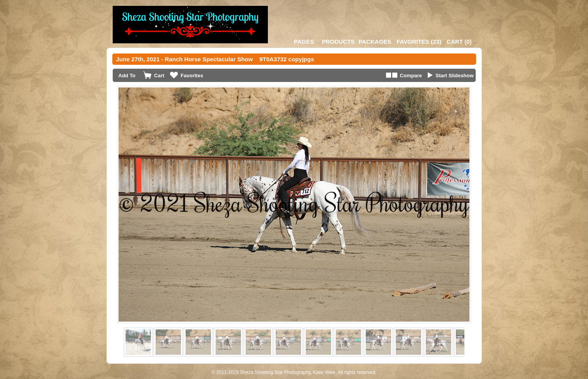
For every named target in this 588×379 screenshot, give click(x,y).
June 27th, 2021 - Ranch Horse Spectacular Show (185, 59)
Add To (127, 76)
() (419, 42)
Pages (304, 42)
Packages (375, 42)
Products (338, 42)
